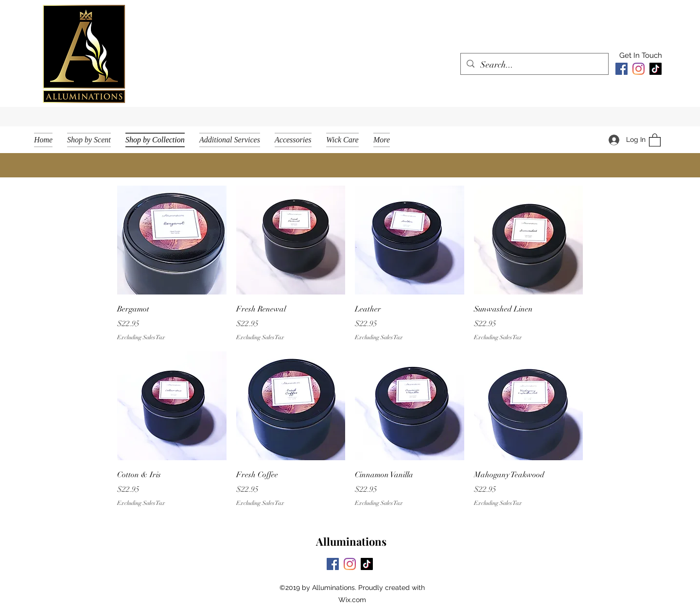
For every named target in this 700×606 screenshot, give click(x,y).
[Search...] (534, 65)
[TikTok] (656, 69)
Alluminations (351, 541)
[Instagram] (639, 69)
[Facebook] (621, 69)
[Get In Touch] (641, 56)
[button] (655, 140)
